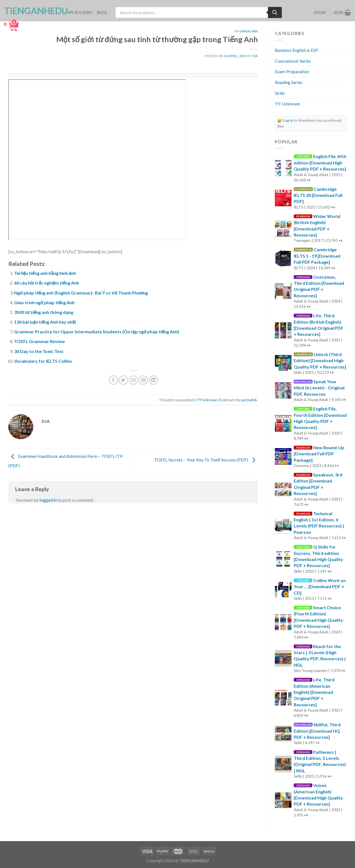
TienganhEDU (32, 11)
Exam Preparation (292, 71)
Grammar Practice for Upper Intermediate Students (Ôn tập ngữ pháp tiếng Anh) (97, 332)
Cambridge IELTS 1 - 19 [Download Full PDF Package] (317, 256)
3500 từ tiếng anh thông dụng (44, 312)
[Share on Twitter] (123, 380)
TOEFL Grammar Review (40, 341)
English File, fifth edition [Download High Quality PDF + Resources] (320, 163)
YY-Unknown (246, 31)
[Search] (275, 12)
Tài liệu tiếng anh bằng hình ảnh (45, 273)
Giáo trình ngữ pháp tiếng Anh (45, 302)
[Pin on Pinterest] (143, 380)
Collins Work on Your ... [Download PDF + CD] (320, 587)
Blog (102, 12)
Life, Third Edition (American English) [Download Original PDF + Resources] (314, 692)
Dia (255, 56)
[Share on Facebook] (113, 380)
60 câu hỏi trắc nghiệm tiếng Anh (47, 283)
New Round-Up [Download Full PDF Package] (319, 454)
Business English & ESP (296, 50)
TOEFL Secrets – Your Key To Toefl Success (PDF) (206, 460)
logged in (48, 500)
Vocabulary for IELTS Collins (43, 361)
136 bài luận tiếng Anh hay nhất (45, 322)
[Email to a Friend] (133, 380)
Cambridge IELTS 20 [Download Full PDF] (318, 195)
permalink (249, 400)
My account (81, 12)
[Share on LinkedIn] (154, 380)
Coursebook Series (293, 61)
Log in (288, 120)
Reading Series (289, 82)
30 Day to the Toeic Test (39, 351)
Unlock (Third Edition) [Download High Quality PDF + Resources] (320, 361)
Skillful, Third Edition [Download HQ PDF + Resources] (317, 731)
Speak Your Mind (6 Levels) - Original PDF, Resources (319, 388)
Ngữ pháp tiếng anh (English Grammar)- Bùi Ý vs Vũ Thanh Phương (81, 293)
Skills (280, 93)
